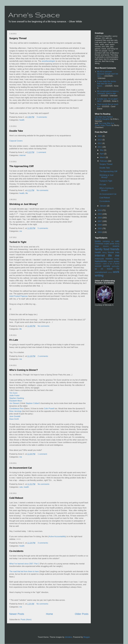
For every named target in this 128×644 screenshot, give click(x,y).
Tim (11, 393)
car (112, 241)
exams (116, 246)
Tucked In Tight (18, 242)
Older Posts (82, 614)
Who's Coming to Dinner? (24, 370)
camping (106, 241)
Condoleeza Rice (16, 409)
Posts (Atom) (26, 620)
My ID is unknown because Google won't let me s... (108, 74)
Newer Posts (17, 614)
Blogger (87, 637)
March (103, 157)
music (117, 259)
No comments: (43, 190)
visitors (110, 272)
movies (109, 259)
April (102, 154)
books (98, 241)
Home (49, 614)
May (102, 150)
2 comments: (43, 356)
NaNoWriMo (101, 261)
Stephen (29, 403)
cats (21, 487)
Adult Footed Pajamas (19, 296)
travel (110, 269)
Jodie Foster (14, 396)
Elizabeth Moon (16, 401)
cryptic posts (109, 244)
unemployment (101, 272)
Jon (11, 403)
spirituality (116, 266)
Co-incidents (16, 551)
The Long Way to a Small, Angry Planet (104, 124)
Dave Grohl (14, 419)
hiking (104, 253)
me (21, 231)
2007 (100, 221)
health (22, 120)
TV (118, 269)
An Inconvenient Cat (21, 468)
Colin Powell (49, 409)
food (106, 249)
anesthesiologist (48, 61)
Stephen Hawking (17, 398)
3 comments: (42, 117)
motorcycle (99, 259)
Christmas (99, 244)
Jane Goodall (15, 416)
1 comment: (42, 152)
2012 (100, 143)
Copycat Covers (16, 141)
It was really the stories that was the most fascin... (107, 84)
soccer (98, 266)
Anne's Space (34, 15)
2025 (100, 136)
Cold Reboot (16, 498)
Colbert (36, 403)
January (104, 206)
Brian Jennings (15, 411)
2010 (100, 210)
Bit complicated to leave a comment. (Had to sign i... (108, 93)
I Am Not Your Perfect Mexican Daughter (104, 118)
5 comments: (43, 228)
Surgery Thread (18, 38)
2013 (100, 140)
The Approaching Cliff (21, 166)
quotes (116, 261)
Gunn (15, 393)
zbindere (68, 637)
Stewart (16, 403)
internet (22, 155)
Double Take (16, 131)
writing (99, 275)
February (104, 161)
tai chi (99, 269)
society (107, 266)
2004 (100, 232)
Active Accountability (57, 536)
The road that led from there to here (24, 571)
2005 (100, 228)
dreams (106, 246)
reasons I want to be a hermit (107, 264)
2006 (100, 225)
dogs (97, 246)
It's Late (14, 340)
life (27, 193)
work (116, 272)
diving (117, 244)
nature (110, 261)
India (117, 252)
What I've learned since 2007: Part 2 (24, 564)
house (111, 252)
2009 (100, 214)
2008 (100, 218)
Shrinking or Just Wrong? (24, 204)
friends (115, 249)
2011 (100, 147)
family (99, 249)
